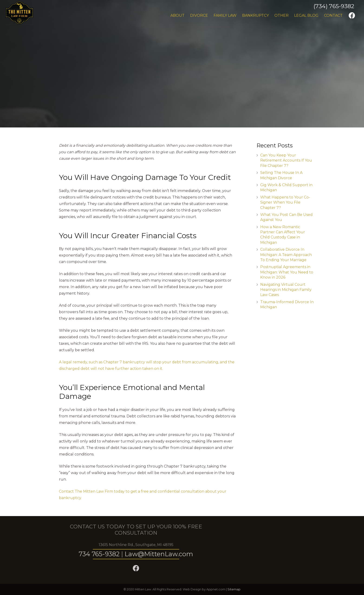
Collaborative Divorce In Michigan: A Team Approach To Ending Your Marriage (286, 255)
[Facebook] (352, 16)
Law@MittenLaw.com (159, 554)
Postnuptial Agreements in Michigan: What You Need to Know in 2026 (287, 272)
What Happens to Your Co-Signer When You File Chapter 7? (285, 202)
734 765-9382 (99, 554)
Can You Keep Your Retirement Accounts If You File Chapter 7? (286, 160)
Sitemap (234, 589)
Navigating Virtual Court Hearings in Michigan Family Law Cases (286, 290)
